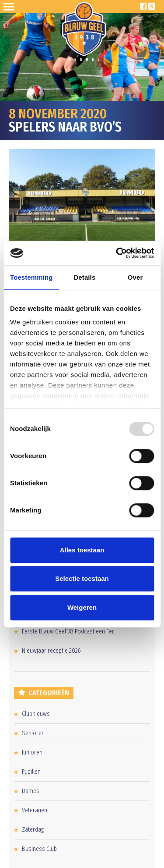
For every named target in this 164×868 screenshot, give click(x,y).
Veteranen (35, 810)
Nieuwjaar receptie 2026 (51, 651)
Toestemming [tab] (31, 277)
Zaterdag (33, 830)
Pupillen (31, 772)
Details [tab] (84, 277)
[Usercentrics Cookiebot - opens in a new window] (117, 253)
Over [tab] (135, 277)
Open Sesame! (10, 7)
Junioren (32, 752)
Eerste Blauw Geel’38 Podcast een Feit (68, 631)
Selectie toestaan (82, 578)
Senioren (33, 733)
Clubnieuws (36, 714)
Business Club (39, 849)
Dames (31, 791)
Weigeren (82, 607)
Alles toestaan (82, 550)
